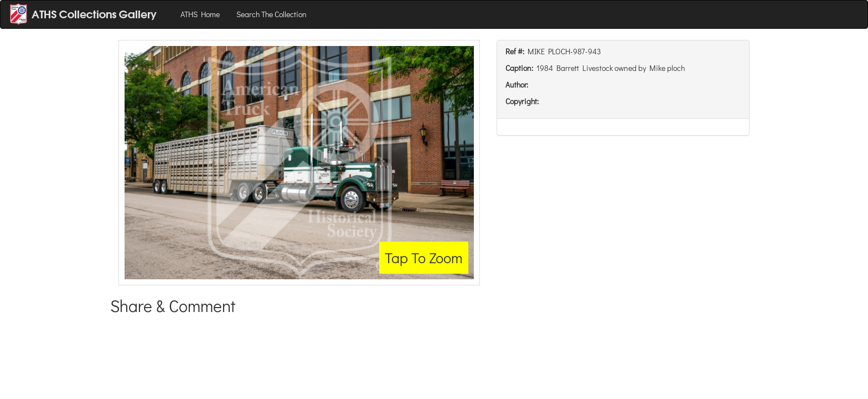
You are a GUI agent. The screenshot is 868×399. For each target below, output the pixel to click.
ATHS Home (200, 14)
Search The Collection (272, 14)
